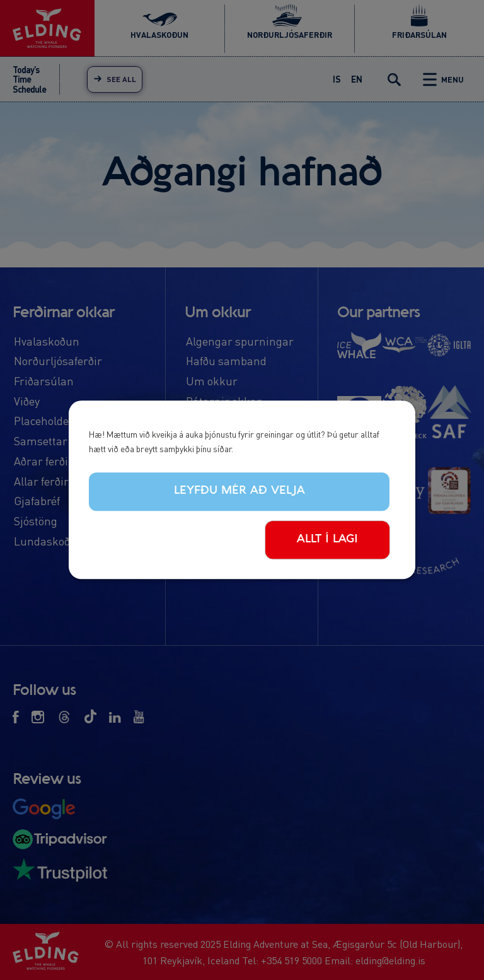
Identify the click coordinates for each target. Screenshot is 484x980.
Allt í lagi (327, 539)
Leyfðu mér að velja (239, 491)
